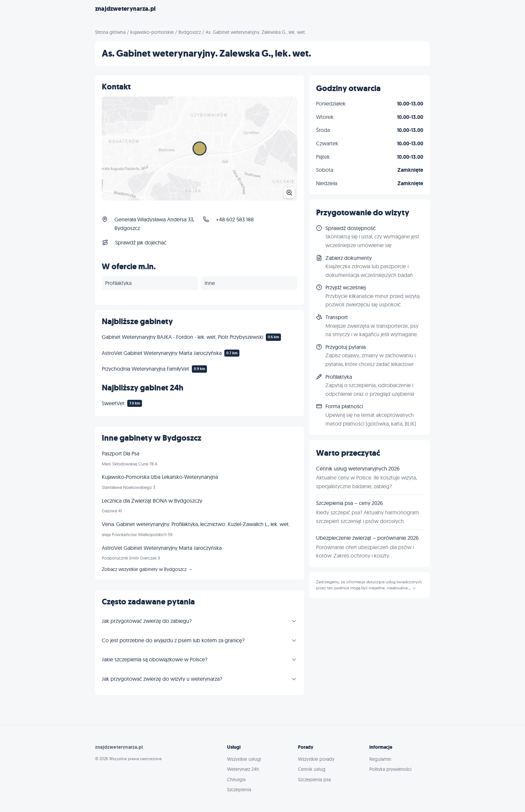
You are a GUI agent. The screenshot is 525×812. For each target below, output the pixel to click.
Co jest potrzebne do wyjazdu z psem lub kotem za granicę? (173, 640)
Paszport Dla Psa (121, 453)
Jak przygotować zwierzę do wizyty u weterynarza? (162, 679)
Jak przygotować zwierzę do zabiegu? (147, 621)
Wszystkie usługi (244, 759)
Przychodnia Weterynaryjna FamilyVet (145, 369)
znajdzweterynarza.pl (125, 9)
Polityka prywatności (390, 769)
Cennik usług (312, 769)
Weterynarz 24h (243, 769)
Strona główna (110, 32)
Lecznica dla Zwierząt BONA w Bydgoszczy (152, 501)
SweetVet (113, 403)
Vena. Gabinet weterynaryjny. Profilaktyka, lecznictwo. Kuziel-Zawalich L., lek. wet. (196, 524)
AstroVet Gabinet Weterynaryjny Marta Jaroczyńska (162, 353)
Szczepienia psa (314, 780)
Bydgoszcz (190, 32)
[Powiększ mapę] (200, 149)
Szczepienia (239, 790)
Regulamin (380, 759)
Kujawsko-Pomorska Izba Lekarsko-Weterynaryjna (160, 477)
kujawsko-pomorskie (152, 32)
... (412, 588)
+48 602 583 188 (235, 219)
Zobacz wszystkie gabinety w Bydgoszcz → (147, 569)
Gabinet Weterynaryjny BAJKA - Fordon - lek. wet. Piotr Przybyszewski (182, 337)
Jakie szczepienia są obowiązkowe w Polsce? (155, 659)
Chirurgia (236, 780)
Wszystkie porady (316, 759)
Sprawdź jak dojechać (141, 242)
